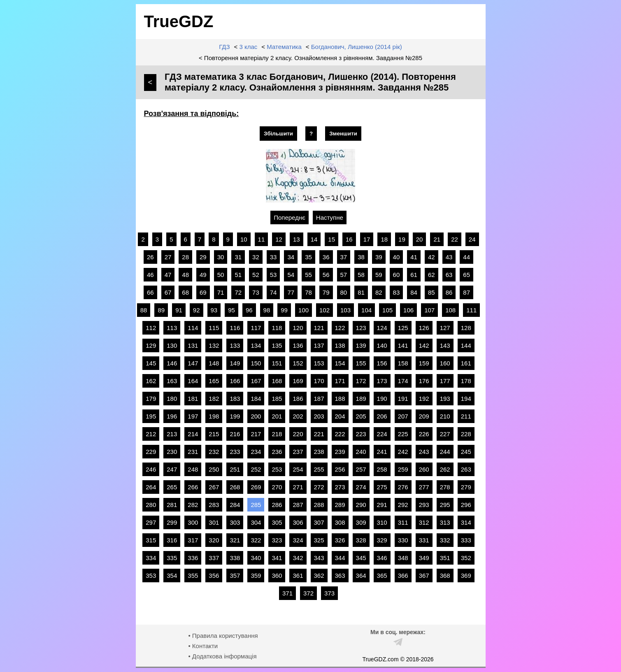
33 (273, 257)
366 (403, 576)
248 (193, 469)
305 (277, 522)
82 (379, 292)
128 (466, 328)
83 (397, 292)
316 (172, 540)
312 (424, 522)
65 (466, 275)
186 (298, 399)
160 (445, 363)
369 (466, 576)
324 (298, 540)
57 (344, 275)
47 (168, 275)
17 (367, 239)
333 (466, 540)
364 (361, 576)
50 (221, 275)
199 (235, 416)
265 (172, 487)
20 (420, 239)
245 (466, 452)
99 (284, 310)
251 (235, 469)
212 (151, 434)
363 (340, 576)
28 (185, 257)
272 (319, 487)
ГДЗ (224, 47)
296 (466, 505)
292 (403, 505)
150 (256, 363)
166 (235, 381)
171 (340, 381)
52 (256, 275)
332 (445, 540)
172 (361, 381)
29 (203, 257)
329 (382, 540)
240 (361, 452)
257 (361, 469)
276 (403, 487)
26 (150, 257)
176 (424, 381)
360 (277, 576)
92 (197, 310)
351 (445, 558)
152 (298, 363)
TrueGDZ (179, 21)
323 (277, 540)
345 (361, 558)
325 (319, 540)
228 (466, 434)
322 (256, 540)
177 (445, 381)
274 (361, 487)
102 (324, 310)
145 (151, 363)
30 (221, 257)
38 (361, 257)
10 (244, 239)
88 (144, 310)
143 (445, 345)
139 (361, 345)
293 (424, 505)
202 (298, 416)
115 (214, 328)
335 (172, 558)
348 (403, 558)
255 (319, 469)
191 (403, 399)
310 (382, 522)
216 (235, 434)
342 (298, 558)
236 (277, 452)
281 (172, 505)
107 (429, 310)
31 (238, 257)
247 (172, 469)
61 (414, 275)
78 (308, 292)
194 (466, 399)
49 (203, 275)
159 (424, 363)
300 (193, 522)
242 (403, 452)
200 (256, 416)
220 (298, 434)
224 (382, 434)
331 (424, 540)
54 (291, 275)
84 (414, 292)
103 (345, 310)
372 (308, 593)
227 (445, 434)
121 (319, 328)
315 (151, 540)
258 (382, 469)
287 (298, 505)
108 (450, 310)
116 (235, 328)
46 (150, 275)
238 (319, 452)
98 (267, 310)
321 (235, 540)
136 (298, 345)
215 (214, 434)
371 (287, 593)
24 (472, 239)
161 (466, 363)
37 (344, 257)
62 (431, 275)
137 (319, 345)
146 (172, 363)
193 (445, 399)
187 (319, 399)
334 (151, 558)
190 (382, 399)
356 (214, 576)
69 (203, 292)
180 (172, 399)
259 (403, 469)
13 (297, 239)
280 (151, 505)
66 (150, 292)
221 (319, 434)
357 (235, 576)
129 (151, 345)
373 (329, 593)
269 (256, 487)
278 (445, 487)
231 (193, 452)
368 (445, 576)
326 (340, 540)
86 (449, 292)
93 (214, 310)
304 (256, 522)
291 (382, 505)
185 (277, 399)
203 (319, 416)
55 (308, 275)
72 (238, 292)
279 (466, 487)
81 (361, 292)
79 (326, 292)
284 (235, 505)
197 (193, 416)
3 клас (248, 47)
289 (340, 505)
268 (235, 487)
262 (445, 469)
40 (397, 257)
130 (172, 345)
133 (235, 345)
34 (291, 257)
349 (424, 558)
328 (361, 540)
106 (408, 310)
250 (214, 469)
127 (445, 328)
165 (214, 381)
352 (466, 558)
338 (235, 558)
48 (185, 275)
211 (466, 416)
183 (235, 399)
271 (298, 487)
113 (172, 328)
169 (298, 381)
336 (193, 558)
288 (319, 505)
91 (179, 310)
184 (256, 399)
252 (256, 469)
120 (298, 328)
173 (382, 381)
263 (466, 469)
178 (466, 381)
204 (340, 416)
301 (214, 522)
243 (424, 452)
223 (361, 434)
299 (172, 522)
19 (402, 239)
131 (193, 345)
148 (214, 363)
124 (382, 328)
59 (379, 275)
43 (449, 257)
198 (214, 416)
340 (256, 558)
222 (340, 434)
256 (340, 469)
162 (151, 381)
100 (304, 310)
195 (151, 416)
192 (424, 399)
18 (384, 239)
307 (319, 522)
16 (349, 239)
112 (151, 328)
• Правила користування (223, 636)
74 (273, 292)
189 (361, 399)
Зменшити (343, 134)
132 (214, 345)
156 (382, 363)
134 (256, 345)
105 (387, 310)
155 (361, 363)
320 (214, 540)
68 (185, 292)
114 (193, 328)
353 (151, 576)
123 (361, 328)
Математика (284, 47)
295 (445, 505)
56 (326, 275)
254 (298, 469)
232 (214, 452)
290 (361, 505)
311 (403, 522)
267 (214, 487)
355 (193, 576)
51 (238, 275)
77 (291, 292)
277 (424, 487)
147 (193, 363)
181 (193, 399)
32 (256, 257)
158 (403, 363)
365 (382, 576)
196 (172, 416)
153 (319, 363)
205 (361, 416)
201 (277, 416)
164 (193, 381)
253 (277, 469)
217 (256, 434)
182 (214, 399)
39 (379, 257)
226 (424, 434)
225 (403, 434)
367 (424, 576)
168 (277, 381)
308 (340, 522)
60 (397, 275)
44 (466, 257)
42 (431, 257)
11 (262, 239)
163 (172, 381)
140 (382, 345)
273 (340, 487)
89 (161, 310)
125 (403, 328)
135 (277, 345)
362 (319, 576)
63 (449, 275)
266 (193, 487)
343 (319, 558)
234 (256, 452)
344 (340, 558)
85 (431, 292)
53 (273, 275)
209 (424, 416)
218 (277, 434)
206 (382, 416)
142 (424, 345)
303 (235, 522)
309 (361, 522)
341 (277, 558)
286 (277, 505)
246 (151, 469)
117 (256, 328)
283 (214, 505)
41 (414, 257)
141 (403, 345)
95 (231, 310)
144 (466, 345)
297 (151, 522)
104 (366, 310)
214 (193, 434)
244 (445, 452)
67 (168, 292)
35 (308, 257)
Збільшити (278, 134)
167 (256, 381)
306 (298, 522)
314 (466, 522)
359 (256, 576)
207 (403, 416)
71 (221, 292)
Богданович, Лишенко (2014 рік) (357, 47)
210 (445, 416)
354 (172, 576)
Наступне (330, 217)
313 (445, 522)
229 (151, 452)
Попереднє (290, 217)
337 (214, 558)
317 (193, 540)
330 (403, 540)
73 (256, 292)
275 (382, 487)
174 (403, 381)
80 (344, 292)
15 (331, 239)
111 (471, 310)
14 (314, 239)
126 (424, 328)
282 (193, 505)
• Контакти (203, 646)
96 (249, 310)
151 (277, 363)
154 (340, 363)
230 (172, 452)
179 (151, 399)
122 (340, 328)
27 (168, 257)
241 (382, 452)
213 (172, 434)
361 (298, 576)
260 (424, 469)
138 (340, 345)
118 (277, 328)
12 (279, 239)
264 (151, 487)
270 (277, 487)
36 (326, 257)
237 (298, 452)
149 (235, 363)
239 (340, 452)
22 (455, 239)
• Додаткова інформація (222, 656)
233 (235, 452)
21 (437, 239)
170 (319, 381)
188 (340, 399)
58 (361, 275)
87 (466, 292)
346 (382, 558)
